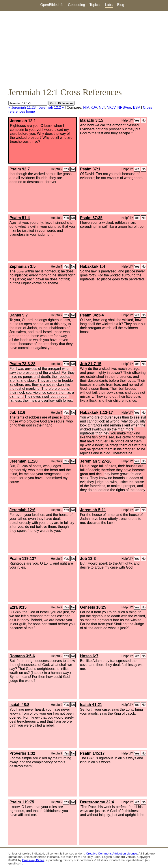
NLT (102, 107)
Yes (137, 120)
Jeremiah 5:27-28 (96, 461)
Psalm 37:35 (91, 218)
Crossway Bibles (33, 860)
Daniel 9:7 (19, 315)
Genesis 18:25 (93, 607)
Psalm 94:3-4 (92, 315)
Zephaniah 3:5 (22, 266)
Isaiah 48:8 (19, 705)
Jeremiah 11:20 (23, 461)
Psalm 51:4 (20, 218)
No (144, 120)
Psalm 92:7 (20, 169)
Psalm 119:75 (22, 802)
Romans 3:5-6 (22, 656)
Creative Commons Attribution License (111, 854)
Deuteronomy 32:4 (97, 802)
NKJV (111, 107)
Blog (121, 5)
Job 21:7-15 (91, 364)
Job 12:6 (17, 413)
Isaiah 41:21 (91, 705)
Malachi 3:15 (92, 120)
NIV (86, 107)
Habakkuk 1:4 (92, 266)
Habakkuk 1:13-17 (96, 413)
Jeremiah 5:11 (93, 510)
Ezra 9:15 (18, 607)
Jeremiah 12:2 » (51, 107)
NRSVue (124, 107)
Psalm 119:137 (23, 559)
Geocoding (76, 5)
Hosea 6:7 (89, 656)
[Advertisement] (84, 49)
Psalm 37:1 (90, 169)
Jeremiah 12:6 (22, 510)
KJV (94, 107)
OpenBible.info (52, 5)
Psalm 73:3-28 (22, 364)
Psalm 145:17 (92, 753)
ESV (136, 107)
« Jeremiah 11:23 (22, 107)
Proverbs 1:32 (22, 753)
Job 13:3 (88, 559)
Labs (109, 5)
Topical (95, 5)
